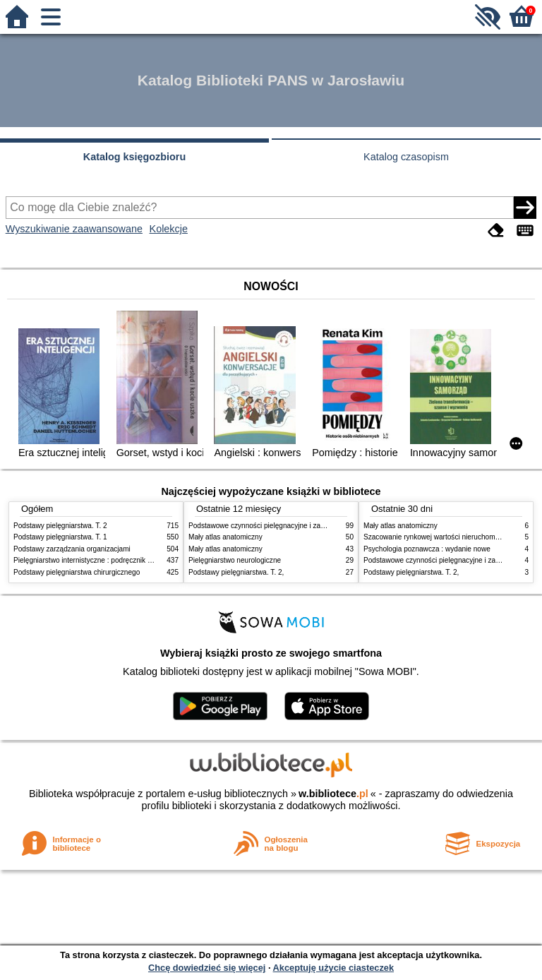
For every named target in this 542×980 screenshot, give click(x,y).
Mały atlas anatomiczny (225, 537)
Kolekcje (169, 229)
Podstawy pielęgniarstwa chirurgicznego (77, 572)
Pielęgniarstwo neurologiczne (235, 560)
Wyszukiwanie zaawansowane (74, 229)
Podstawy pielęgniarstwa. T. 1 (60, 537)
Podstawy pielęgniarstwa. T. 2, (236, 572)
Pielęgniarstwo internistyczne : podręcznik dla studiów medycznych (119, 560)
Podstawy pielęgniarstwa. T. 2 (60, 526)
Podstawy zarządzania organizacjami (72, 549)
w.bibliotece (333, 794)
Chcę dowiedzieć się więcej (207, 968)
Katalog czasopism (406, 157)
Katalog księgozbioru (135, 157)
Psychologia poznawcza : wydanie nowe (427, 549)
